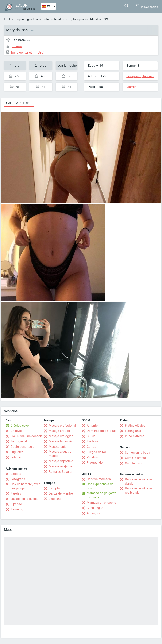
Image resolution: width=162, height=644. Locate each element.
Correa (91, 447)
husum (37, 19)
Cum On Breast (135, 458)
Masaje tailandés (61, 441)
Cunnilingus (95, 508)
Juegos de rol (96, 452)
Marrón (131, 87)
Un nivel (16, 431)
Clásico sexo (20, 426)
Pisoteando (95, 463)
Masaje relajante (60, 466)
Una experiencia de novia (100, 486)
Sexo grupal (19, 441)
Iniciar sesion (147, 6)
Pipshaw (16, 504)
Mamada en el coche (101, 503)
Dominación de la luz (101, 431)
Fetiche (16, 457)
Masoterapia (58, 447)
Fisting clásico (135, 426)
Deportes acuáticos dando (139, 481)
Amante (92, 426)
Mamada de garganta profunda (101, 495)
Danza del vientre (61, 493)
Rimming (17, 509)
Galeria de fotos (19, 103)
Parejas (16, 493)
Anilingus (93, 513)
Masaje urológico (61, 436)
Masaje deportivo (61, 461)
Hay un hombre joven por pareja (25, 486)
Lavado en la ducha (24, 499)
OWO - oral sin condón (26, 436)
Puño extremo (135, 436)
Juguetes (17, 452)
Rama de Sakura (60, 472)
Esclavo (92, 441)
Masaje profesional (62, 426)
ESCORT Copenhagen (18, 19)
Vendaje (92, 457)
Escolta (16, 474)
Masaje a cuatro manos (60, 454)
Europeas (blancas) (140, 76)
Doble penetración (23, 447)
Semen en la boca (137, 453)
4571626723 (21, 40)
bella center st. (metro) (58, 19)
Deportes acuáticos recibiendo (139, 491)
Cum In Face (134, 463)
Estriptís (55, 488)
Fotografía (18, 479)
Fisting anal (133, 431)
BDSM (91, 436)
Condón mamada (99, 479)
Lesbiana (55, 499)
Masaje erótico (59, 431)
